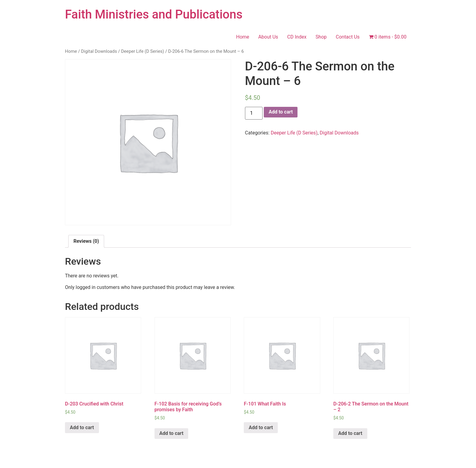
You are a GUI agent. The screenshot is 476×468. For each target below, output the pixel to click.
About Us (268, 37)
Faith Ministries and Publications (154, 14)
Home (243, 37)
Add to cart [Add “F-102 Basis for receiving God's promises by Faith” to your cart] (172, 433)
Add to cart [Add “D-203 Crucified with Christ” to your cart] (82, 427)
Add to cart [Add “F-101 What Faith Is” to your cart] (261, 427)
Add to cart (281, 112)
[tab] (86, 241)
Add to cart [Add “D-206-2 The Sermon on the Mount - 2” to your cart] (350, 433)
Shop (321, 37)
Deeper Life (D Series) (143, 51)
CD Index (297, 37)
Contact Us (348, 37)
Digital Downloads (99, 51)
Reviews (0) (86, 241)
